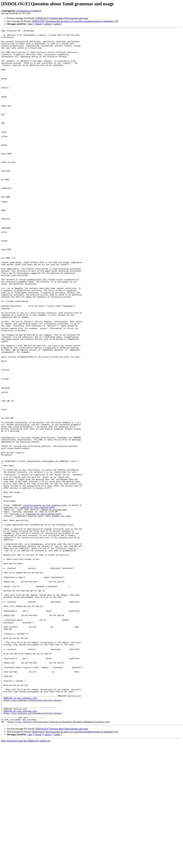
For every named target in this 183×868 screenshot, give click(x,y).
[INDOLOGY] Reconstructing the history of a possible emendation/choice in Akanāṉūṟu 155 (75, 21)
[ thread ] (39, 24)
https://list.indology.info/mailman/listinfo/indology (33, 821)
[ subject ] (48, 24)
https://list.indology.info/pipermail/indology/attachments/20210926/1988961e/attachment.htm (58, 846)
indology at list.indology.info (37, 595)
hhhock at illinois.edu (54, 598)
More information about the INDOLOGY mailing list (26, 865)
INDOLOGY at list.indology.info (20, 818)
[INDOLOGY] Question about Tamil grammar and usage (62, 18)
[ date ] (30, 24)
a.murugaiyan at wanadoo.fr (28, 11)
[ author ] (57, 24)
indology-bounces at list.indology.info (45, 593)
